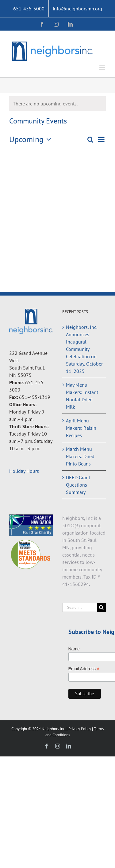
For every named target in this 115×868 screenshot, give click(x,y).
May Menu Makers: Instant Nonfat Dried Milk (82, 396)
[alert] (57, 104)
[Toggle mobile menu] (103, 68)
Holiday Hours (24, 471)
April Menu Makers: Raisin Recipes (81, 428)
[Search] (101, 607)
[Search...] (80, 607)
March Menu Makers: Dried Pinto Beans (80, 456)
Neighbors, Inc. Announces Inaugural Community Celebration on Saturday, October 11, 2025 (84, 349)
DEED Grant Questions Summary (78, 485)
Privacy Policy (80, 729)
